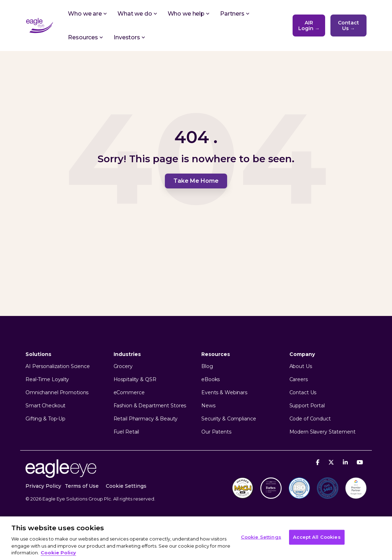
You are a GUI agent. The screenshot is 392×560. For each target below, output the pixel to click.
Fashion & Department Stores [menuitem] (150, 406)
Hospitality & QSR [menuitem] (135, 380)
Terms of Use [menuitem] (82, 486)
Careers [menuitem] (299, 380)
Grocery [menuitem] (123, 366)
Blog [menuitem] (207, 366)
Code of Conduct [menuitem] (310, 419)
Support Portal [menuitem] (307, 406)
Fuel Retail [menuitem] (126, 432)
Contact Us (348, 26)
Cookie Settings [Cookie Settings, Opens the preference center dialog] (261, 537)
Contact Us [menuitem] (303, 393)
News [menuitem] (208, 406)
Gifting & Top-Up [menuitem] (45, 419)
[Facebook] (319, 462)
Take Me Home (196, 181)
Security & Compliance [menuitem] (229, 419)
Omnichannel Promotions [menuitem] (57, 393)
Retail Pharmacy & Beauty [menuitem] (146, 419)
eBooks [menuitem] (211, 380)
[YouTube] (360, 462)
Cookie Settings (126, 486)
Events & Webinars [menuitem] (224, 393)
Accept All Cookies (317, 537)
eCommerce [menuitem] (129, 393)
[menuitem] (130, 486)
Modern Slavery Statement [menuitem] (322, 432)
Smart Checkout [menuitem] (45, 406)
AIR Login (309, 26)
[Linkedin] (346, 462)
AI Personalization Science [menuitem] (58, 366)
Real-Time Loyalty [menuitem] (47, 380)
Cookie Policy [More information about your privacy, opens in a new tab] (58, 553)
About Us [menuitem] (301, 366)
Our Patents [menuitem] (216, 432)
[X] (332, 462)
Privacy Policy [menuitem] (43, 486)
